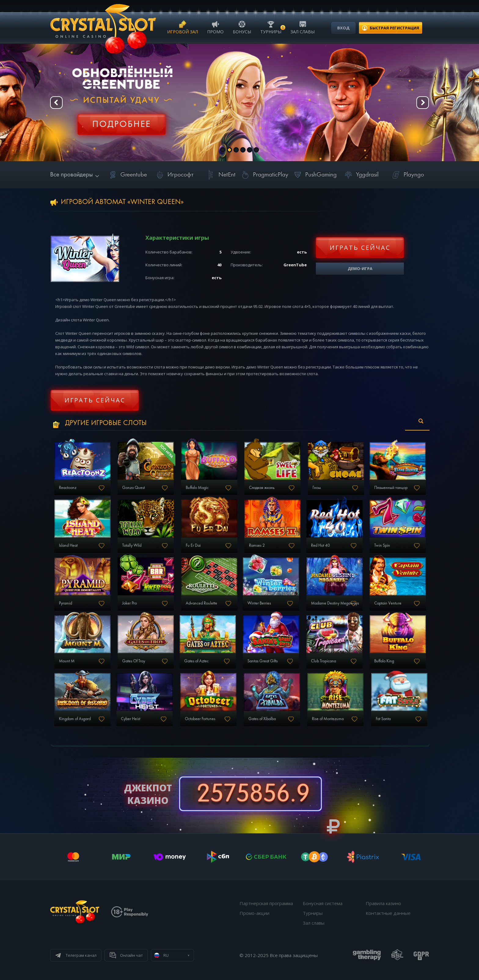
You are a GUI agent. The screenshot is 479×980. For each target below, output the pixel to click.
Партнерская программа (266, 903)
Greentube (127, 175)
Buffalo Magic (197, 488)
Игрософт (174, 175)
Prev (56, 103)
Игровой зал (183, 27)
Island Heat (68, 545)
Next (423, 103)
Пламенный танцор (391, 488)
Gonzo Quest (133, 488)
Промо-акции (254, 913)
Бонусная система (323, 903)
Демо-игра (360, 268)
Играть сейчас (360, 248)
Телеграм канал (81, 955)
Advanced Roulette (201, 603)
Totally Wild (132, 545)
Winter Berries (259, 603)
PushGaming (314, 175)
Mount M (67, 661)
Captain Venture (388, 603)
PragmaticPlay (264, 175)
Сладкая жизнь (262, 488)
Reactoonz (68, 488)
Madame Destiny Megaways (335, 603)
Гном (317, 488)
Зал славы (303, 27)
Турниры (271, 27)
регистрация (394, 28)
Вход (343, 28)
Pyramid (66, 603)
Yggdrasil (360, 175)
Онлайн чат (132, 955)
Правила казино (383, 903)
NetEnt (220, 175)
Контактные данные (388, 913)
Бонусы (242, 27)
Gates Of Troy (134, 661)
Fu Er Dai (193, 545)
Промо (215, 27)
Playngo (407, 175)
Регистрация (122, 121)
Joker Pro (130, 603)
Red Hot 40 (320, 545)
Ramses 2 (257, 545)
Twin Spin (382, 545)
